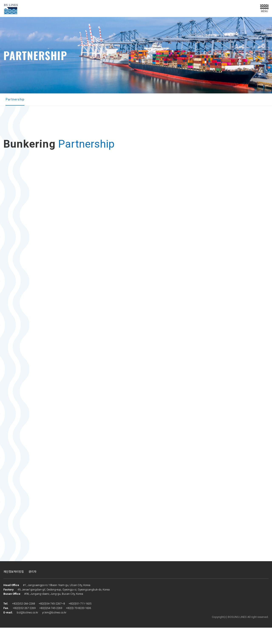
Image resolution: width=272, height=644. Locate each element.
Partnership (16, 99)
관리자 (33, 588)
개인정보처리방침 (14, 588)
